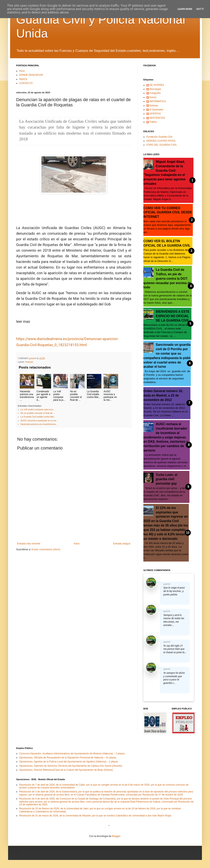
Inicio (22, 71)
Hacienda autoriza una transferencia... (39, 424)
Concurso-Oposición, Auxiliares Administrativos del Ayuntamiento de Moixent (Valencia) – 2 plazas (72, 754)
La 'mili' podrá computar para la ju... (38, 409)
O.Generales (156, 110)
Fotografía (155, 93)
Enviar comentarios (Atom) (46, 549)
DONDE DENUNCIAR (31, 75)
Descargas (155, 89)
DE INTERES (157, 85)
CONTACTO (26, 83)
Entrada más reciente (29, 544)
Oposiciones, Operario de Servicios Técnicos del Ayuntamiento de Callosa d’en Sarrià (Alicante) (71, 766)
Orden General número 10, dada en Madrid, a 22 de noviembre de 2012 (163, 395)
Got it (200, 9)
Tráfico (153, 122)
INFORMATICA (158, 101)
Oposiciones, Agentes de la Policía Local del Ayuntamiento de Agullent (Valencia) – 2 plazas (69, 762)
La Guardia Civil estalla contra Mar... (38, 417)
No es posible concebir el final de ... (38, 413)
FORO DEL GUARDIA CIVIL (162, 145)
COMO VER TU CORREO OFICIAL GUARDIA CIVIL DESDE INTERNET (168, 212)
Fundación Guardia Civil (159, 137)
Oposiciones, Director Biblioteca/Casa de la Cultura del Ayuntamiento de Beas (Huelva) (66, 770)
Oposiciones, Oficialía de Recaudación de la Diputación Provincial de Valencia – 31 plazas (68, 758)
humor (153, 97)
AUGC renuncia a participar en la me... (39, 421)
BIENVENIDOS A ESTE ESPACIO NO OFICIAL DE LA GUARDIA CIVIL (173, 316)
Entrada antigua (122, 544)
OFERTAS (155, 114)
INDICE (23, 79)
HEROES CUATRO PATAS (161, 141)
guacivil (167, 584)
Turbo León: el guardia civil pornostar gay (167, 479)
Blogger (116, 836)
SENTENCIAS (157, 118)
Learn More (185, 9)
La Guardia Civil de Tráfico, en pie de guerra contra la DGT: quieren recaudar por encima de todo (167, 278)
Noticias (29, 362)
